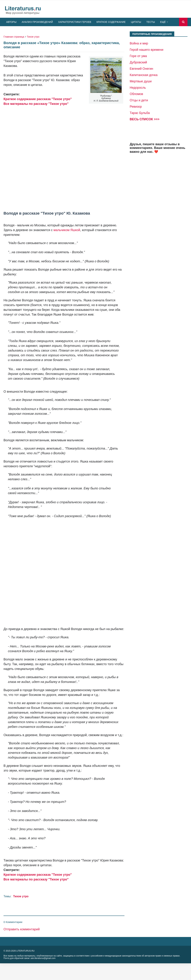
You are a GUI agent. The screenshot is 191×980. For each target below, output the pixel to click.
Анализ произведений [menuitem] (37, 22)
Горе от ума (138, 56)
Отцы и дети (139, 100)
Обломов (136, 94)
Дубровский (138, 62)
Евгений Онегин (141, 69)
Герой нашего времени (147, 50)
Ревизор (136, 107)
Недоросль (138, 88)
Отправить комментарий (22, 929)
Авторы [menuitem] (11, 22)
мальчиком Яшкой (67, 230)
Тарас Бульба (140, 113)
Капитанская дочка (144, 75)
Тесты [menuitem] (151, 22)
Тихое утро (33, 37)
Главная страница (14, 37)
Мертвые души (141, 81)
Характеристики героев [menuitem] (75, 22)
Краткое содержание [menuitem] (111, 22)
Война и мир (139, 43)
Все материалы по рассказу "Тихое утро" (36, 104)
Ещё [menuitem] (163, 22)
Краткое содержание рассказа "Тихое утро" (38, 99)
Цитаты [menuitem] (136, 22)
